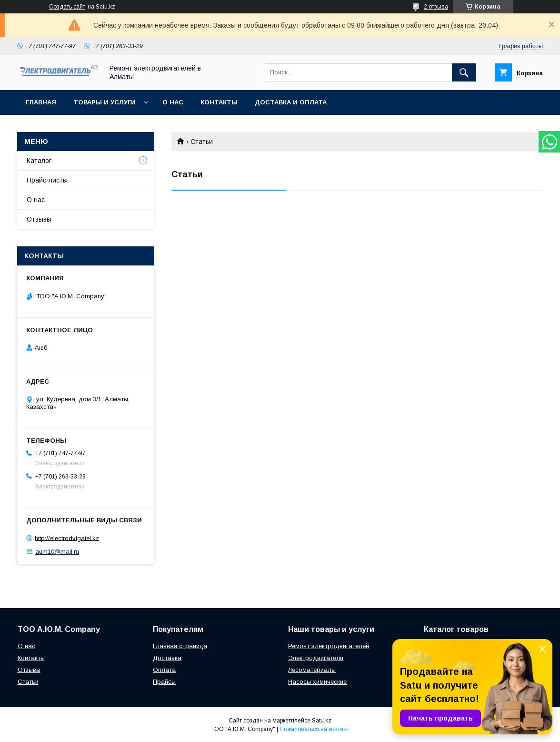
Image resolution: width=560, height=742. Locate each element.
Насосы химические (317, 682)
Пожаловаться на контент (314, 729)
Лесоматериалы (312, 670)
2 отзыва (436, 7)
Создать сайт (67, 7)
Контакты (219, 102)
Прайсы (164, 682)
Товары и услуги (105, 102)
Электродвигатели (316, 658)
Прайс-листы (47, 180)
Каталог (39, 161)
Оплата (164, 670)
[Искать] (464, 72)
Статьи (28, 682)
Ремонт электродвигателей (329, 646)
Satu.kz (322, 721)
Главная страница (180, 646)
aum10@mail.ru (57, 552)
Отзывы (39, 219)
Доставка (167, 658)
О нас (173, 102)
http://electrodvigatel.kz (67, 538)
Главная (41, 102)
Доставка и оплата (291, 102)
